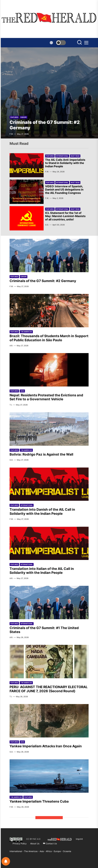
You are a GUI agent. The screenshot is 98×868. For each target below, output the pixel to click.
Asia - (43, 851)
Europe (24, 117)
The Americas (26, 332)
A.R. (11, 346)
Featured (14, 117)
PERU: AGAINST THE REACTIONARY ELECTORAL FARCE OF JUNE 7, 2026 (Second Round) (49, 689)
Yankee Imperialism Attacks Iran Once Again (46, 746)
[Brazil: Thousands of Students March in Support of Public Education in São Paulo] (49, 311)
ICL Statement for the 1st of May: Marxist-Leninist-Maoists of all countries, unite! (65, 216)
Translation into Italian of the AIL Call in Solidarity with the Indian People (42, 571)
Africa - (50, 851)
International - (17, 851)
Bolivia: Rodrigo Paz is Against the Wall (41, 454)
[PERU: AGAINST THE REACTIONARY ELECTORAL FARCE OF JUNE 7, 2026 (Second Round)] (49, 662)
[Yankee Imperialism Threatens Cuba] (49, 776)
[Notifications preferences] (6, 861)
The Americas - (32, 851)
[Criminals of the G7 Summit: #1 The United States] (49, 602)
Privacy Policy (20, 843)
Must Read (75, 156)
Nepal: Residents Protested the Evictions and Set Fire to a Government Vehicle (46, 397)
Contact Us (50, 843)
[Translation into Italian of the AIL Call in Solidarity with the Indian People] (49, 543)
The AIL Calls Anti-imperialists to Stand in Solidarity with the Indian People (65, 163)
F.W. (11, 134)
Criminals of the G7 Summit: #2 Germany (43, 281)
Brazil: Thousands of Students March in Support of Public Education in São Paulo (49, 338)
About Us (35, 843)
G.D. (47, 225)
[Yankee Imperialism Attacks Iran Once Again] (49, 721)
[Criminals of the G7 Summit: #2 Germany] (49, 93)
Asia (22, 391)
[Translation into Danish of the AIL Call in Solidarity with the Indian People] (49, 484)
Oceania (67, 851)
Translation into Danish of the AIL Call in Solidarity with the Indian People (42, 511)
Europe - (58, 851)
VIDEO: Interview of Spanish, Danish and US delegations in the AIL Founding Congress (64, 190)
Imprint (79, 839)
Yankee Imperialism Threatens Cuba (39, 801)
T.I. (11, 405)
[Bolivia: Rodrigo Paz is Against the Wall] (49, 429)
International (62, 156)
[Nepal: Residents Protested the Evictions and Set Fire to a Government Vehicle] (49, 370)
